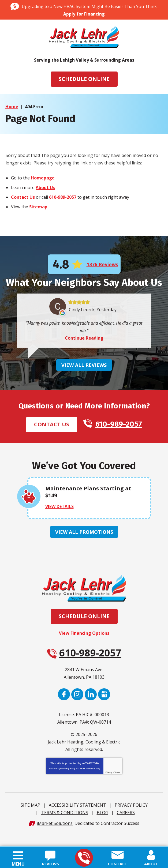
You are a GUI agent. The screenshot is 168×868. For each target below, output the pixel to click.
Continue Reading (84, 351)
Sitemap (38, 207)
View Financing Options (84, 646)
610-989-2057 (84, 858)
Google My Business (104, 707)
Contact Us (23, 197)
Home (12, 107)
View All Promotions (84, 545)
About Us (45, 188)
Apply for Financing (84, 14)
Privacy (109, 785)
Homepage (43, 178)
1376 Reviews (102, 265)
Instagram (77, 707)
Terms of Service (87, 781)
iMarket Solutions (55, 836)
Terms (117, 785)
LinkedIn (91, 707)
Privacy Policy (69, 781)
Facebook (64, 707)
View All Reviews (84, 378)
